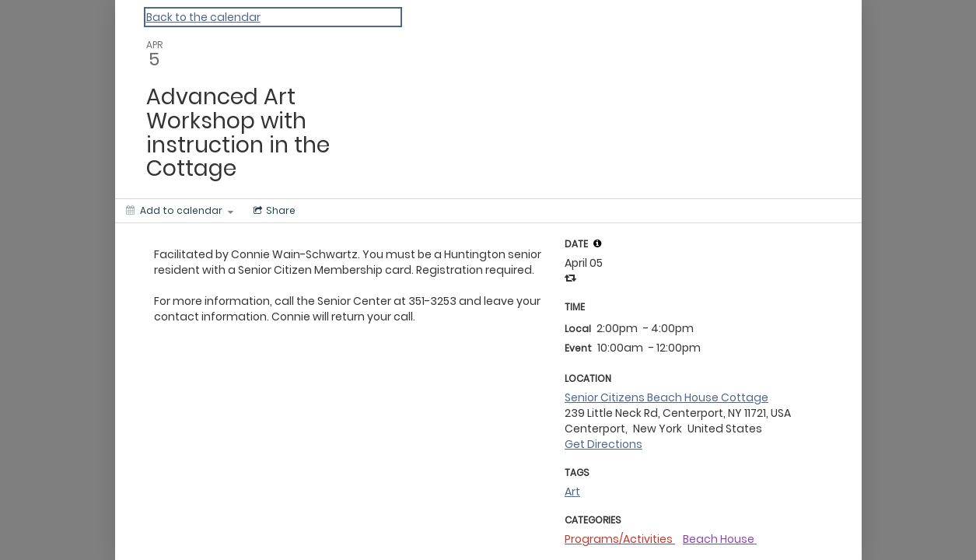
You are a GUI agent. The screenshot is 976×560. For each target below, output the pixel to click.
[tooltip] (597, 243)
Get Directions (603, 444)
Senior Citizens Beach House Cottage (666, 397)
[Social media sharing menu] (273, 211)
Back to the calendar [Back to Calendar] (203, 17)
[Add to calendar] (180, 211)
